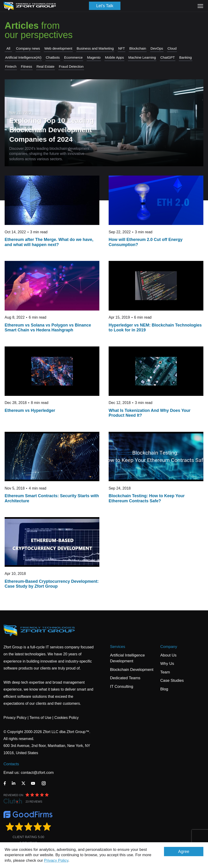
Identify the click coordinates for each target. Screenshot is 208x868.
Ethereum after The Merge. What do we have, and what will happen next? (49, 242)
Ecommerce (73, 57)
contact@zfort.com (37, 773)
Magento (94, 57)
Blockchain (138, 48)
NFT (121, 48)
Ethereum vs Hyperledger (30, 410)
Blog (164, 689)
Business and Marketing (95, 48)
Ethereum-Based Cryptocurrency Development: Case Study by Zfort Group (52, 584)
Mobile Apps (114, 57)
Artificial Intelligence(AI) (23, 57)
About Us (168, 655)
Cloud (172, 48)
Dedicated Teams (125, 678)
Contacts (11, 764)
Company (169, 647)
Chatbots (53, 57)
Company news (28, 48)
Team (165, 672)
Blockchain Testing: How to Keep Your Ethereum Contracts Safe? (147, 498)
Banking (186, 57)
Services (118, 647)
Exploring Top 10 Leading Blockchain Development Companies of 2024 (51, 130)
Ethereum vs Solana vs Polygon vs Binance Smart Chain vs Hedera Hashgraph (48, 328)
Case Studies (172, 681)
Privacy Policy (56, 860)
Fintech (11, 66)
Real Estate (46, 66)
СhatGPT (168, 57)
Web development (58, 48)
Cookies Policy (67, 718)
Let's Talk (105, 6)
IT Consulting (122, 687)
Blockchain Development (132, 670)
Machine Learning (142, 57)
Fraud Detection (71, 66)
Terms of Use (40, 718)
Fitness (26, 66)
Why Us (167, 664)
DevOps (157, 48)
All (8, 48)
